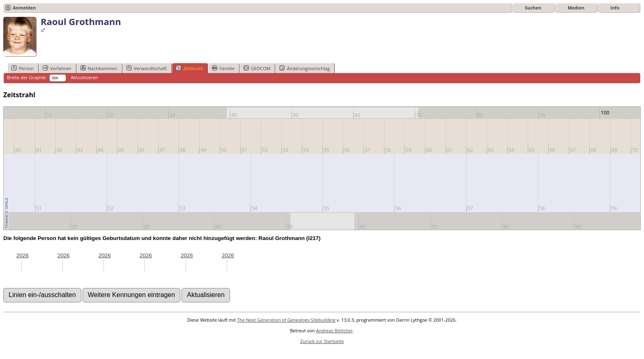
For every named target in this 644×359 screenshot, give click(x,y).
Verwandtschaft (147, 68)
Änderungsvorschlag (305, 68)
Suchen (533, 8)
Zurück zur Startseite (322, 341)
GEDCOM (257, 68)
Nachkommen (99, 68)
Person (23, 68)
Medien (576, 8)
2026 (23, 255)
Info (615, 8)
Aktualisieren (84, 77)
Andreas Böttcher (334, 330)
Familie (223, 68)
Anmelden (24, 8)
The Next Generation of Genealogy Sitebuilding (286, 320)
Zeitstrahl (189, 68)
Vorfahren (57, 68)
